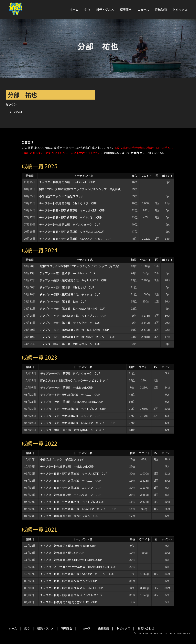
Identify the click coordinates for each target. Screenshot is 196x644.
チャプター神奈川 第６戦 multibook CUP (67, 182)
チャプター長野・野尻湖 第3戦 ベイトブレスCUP (70, 217)
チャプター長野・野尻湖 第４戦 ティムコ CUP (70, 294)
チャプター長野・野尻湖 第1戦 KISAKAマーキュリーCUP (75, 239)
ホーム (74, 10)
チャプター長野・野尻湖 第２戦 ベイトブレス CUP (72, 502)
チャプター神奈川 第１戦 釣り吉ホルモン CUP (70, 344)
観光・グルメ (105, 10)
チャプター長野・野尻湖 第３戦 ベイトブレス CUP (73, 316)
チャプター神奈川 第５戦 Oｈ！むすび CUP (68, 203)
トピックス (180, 10)
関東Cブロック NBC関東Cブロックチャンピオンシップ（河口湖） (80, 266)
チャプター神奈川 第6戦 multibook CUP (66, 387)
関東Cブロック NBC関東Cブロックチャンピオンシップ (74, 380)
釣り (87, 10)
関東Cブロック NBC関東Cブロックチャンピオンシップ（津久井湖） (81, 189)
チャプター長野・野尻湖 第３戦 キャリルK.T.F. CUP (71, 588)
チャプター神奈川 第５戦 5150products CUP (68, 546)
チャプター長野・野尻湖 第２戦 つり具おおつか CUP (74, 330)
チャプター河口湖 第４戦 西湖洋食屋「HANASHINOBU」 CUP (78, 567)
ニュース (143, 10)
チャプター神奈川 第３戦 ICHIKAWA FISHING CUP (72, 309)
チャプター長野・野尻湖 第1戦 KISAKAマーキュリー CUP (78, 423)
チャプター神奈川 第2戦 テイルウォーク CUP (70, 373)
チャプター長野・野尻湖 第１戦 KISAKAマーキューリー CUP (77, 574)
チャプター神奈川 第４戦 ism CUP (63, 301)
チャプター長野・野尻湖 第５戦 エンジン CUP (68, 581)
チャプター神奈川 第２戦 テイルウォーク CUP (70, 224)
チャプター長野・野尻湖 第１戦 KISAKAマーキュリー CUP (77, 337)
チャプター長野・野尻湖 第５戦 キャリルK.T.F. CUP (73, 280)
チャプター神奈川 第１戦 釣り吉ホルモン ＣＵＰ (72, 430)
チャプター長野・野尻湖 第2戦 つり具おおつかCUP (72, 232)
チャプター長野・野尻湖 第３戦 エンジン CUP (71, 488)
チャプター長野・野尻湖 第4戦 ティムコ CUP (70, 395)
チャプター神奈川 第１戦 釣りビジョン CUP (69, 516)
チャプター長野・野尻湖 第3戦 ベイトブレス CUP (73, 409)
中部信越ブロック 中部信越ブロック (61, 196)
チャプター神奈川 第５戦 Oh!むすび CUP (67, 287)
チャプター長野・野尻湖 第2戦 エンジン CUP (70, 416)
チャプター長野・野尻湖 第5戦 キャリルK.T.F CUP (72, 210)
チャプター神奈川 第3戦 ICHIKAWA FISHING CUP (72, 402)
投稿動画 (161, 10)
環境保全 (126, 10)
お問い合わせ (146, 628)
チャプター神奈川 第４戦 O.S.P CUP (62, 553)
